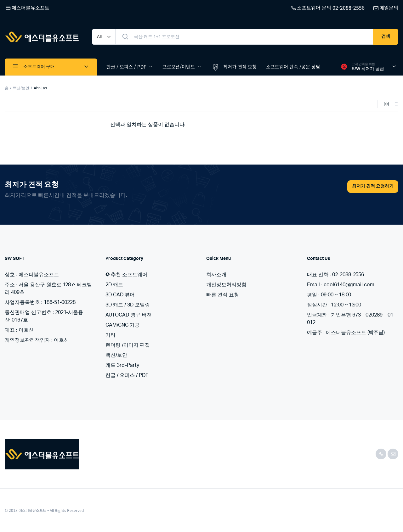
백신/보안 (21, 88)
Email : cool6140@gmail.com (341, 285)
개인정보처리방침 (226, 285)
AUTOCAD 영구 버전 (129, 315)
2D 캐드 (114, 285)
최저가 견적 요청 (234, 67)
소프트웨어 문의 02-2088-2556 (327, 8)
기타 (111, 335)
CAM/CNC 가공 (123, 325)
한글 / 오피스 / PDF (126, 67)
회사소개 (216, 275)
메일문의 (385, 8)
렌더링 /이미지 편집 (128, 345)
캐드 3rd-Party (122, 365)
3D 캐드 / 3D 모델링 (128, 305)
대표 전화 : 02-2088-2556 (335, 275)
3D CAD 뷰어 (120, 295)
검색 (386, 36)
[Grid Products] (387, 105)
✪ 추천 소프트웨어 (126, 275)
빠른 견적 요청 (223, 295)
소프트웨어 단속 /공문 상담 (293, 67)
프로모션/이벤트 (179, 67)
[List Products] (396, 105)
